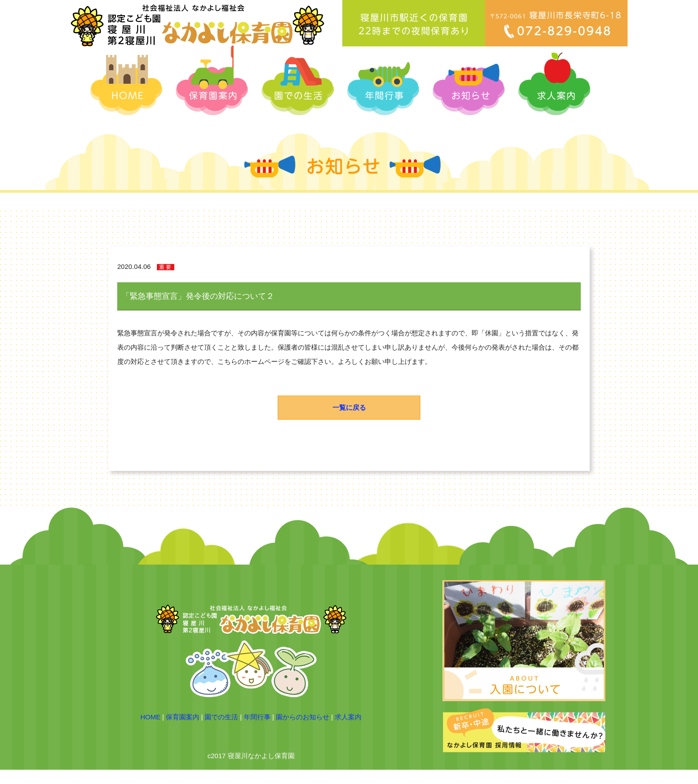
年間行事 (257, 717)
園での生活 (221, 717)
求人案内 (348, 717)
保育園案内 (183, 717)
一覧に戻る (349, 407)
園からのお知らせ (303, 717)
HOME (150, 717)
